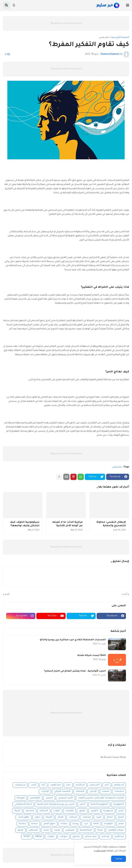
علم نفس (104, 38)
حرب (86, 824)
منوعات (64, 837)
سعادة (64, 824)
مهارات (51, 837)
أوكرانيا (49, 817)
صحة (100, 830)
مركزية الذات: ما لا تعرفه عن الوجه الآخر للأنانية (67, 524)
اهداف (60, 817)
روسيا (76, 824)
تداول (37, 817)
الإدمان (93, 792)
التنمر (82, 804)
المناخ (121, 817)
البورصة (21, 798)
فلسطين (33, 830)
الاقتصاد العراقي (62, 792)
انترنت (99, 817)
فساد (46, 830)
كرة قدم (106, 837)
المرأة (17, 811)
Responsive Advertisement (66, 23)
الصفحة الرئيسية (120, 38)
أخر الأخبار (80, 785)
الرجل (121, 811)
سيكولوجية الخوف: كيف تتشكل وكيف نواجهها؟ (25, 524)
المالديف (30, 811)
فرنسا (57, 830)
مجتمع (76, 837)
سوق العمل (49, 824)
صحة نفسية (86, 830)
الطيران (94, 811)
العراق (82, 811)
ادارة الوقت (56, 785)
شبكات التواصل (116, 830)
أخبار (107, 785)
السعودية (108, 811)
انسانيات (73, 817)
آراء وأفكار (119, 785)
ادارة (68, 785)
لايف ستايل (91, 837)
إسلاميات (119, 792)
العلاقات (69, 811)
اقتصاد (106, 792)
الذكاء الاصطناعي (23, 804)
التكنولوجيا (119, 804)
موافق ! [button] (119, 859)
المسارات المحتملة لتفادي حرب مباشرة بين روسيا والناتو (73, 640)
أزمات (33, 785)
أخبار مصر (95, 785)
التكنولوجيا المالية (99, 804)
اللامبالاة (44, 811)
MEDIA (39, 837)
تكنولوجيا (109, 824)
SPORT (27, 837)
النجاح (110, 817)
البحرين (49, 798)
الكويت (57, 811)
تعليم (121, 824)
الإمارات (45, 792)
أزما (43, 785)
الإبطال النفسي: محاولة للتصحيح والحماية (111, 524)
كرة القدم (119, 837)
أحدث (124, 594)
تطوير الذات (24, 817)
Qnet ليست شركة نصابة (92, 656)
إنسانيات (86, 817)
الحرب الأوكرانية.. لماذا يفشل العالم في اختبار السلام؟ (75, 671)
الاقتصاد (80, 792)
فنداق (20, 830)
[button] (128, 5)
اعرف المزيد (100, 851)
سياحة (35, 824)
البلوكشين (35, 798)
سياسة (22, 824)
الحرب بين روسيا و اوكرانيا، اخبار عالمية (56, 804)
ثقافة (96, 824)
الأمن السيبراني (65, 798)
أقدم (7, 594)
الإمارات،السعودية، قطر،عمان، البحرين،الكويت (101, 798)
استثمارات (20, 785)
